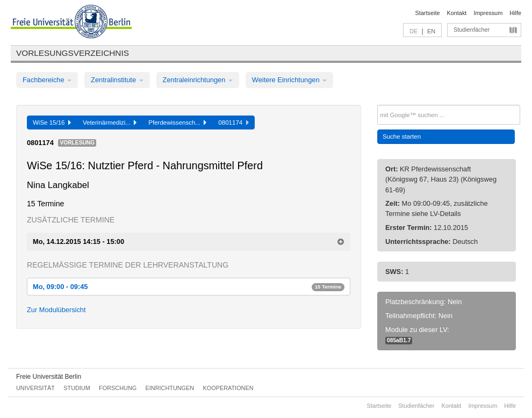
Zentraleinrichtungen (198, 80)
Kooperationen (228, 388)
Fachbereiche (47, 80)
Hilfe (515, 13)
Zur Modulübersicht (56, 310)
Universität (35, 388)
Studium (77, 388)
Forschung (118, 388)
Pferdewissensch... (177, 122)
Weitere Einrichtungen (289, 80)
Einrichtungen (170, 388)
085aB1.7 (399, 340)
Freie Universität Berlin (49, 377)
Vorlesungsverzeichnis (73, 53)
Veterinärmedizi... (110, 122)
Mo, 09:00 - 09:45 (189, 287)
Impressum (488, 13)
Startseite (428, 13)
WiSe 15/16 (52, 122)
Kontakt (457, 13)
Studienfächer (472, 30)
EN (431, 31)
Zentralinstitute (117, 80)
